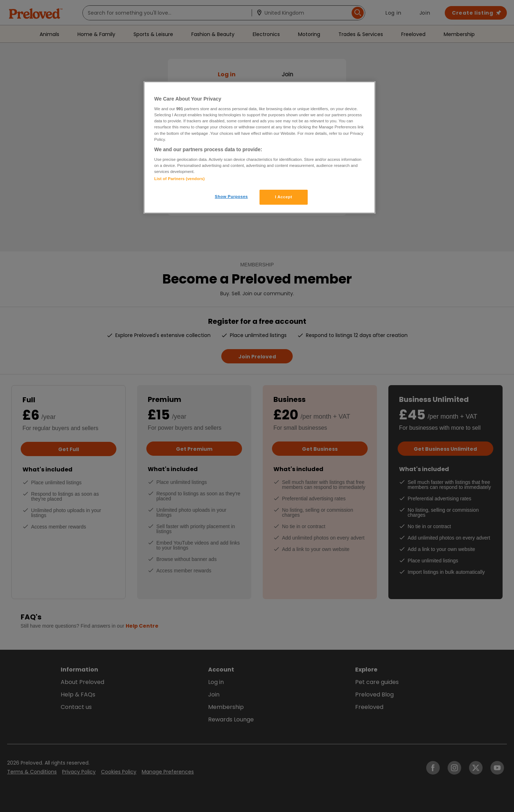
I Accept (283, 197)
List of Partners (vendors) (179, 179)
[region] (259, 148)
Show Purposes (231, 196)
